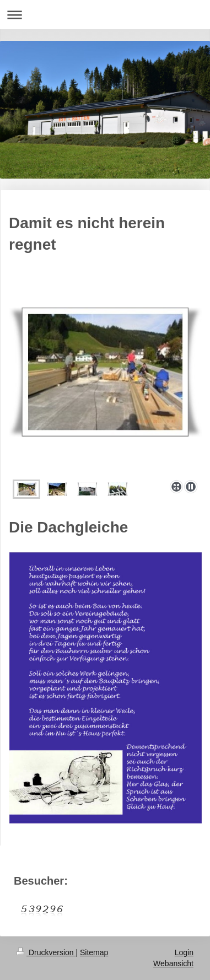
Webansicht (173, 963)
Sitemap (94, 952)
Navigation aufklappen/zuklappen (105, 15)
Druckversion (46, 952)
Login (184, 952)
